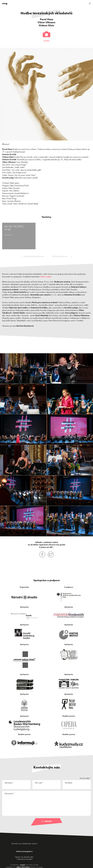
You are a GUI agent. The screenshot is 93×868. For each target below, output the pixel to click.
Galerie (46, 41)
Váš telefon (69, 783)
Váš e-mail (38, 783)
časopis (23, 865)
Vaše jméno (8, 783)
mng (5, 3)
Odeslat (48, 821)
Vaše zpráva (9, 793)
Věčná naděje (46, 277)
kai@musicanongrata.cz (24, 851)
